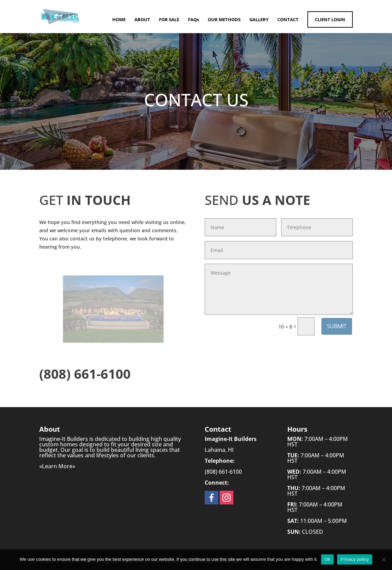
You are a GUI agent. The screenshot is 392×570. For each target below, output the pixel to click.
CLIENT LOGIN (330, 19)
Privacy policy (355, 559)
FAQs (193, 20)
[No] (383, 559)
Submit (337, 326)
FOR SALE (169, 20)
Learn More (57, 466)
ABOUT (142, 20)
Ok (327, 559)
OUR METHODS (224, 20)
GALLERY (259, 20)
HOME (119, 20)
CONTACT (288, 20)
